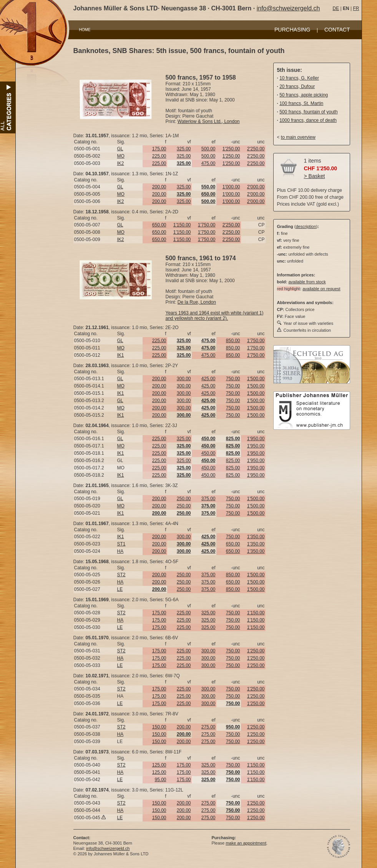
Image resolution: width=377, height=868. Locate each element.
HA (120, 551)
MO (121, 156)
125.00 (159, 765)
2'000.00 (256, 187)
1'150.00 (182, 225)
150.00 (159, 727)
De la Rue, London (197, 302)
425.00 (208, 379)
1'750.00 (207, 225)
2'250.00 (256, 149)
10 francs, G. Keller (299, 78)
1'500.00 (256, 379)
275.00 (208, 727)
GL (120, 149)
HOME (85, 30)
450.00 (208, 453)
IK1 (121, 355)
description (306, 226)
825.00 (233, 461)
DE (336, 8)
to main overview (298, 137)
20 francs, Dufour (297, 86)
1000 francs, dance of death (308, 120)
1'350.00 (256, 537)
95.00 (160, 780)
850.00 (233, 341)
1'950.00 (256, 439)
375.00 (208, 499)
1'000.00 (231, 187)
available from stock (307, 282)
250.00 (184, 499)
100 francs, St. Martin (301, 103)
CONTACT (337, 30)
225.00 (159, 156)
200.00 (159, 187)
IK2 (121, 163)
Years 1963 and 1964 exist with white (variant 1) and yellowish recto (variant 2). (215, 316)
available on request (321, 289)
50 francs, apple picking (304, 95)
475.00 (208, 163)
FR (356, 8)
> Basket (315, 176)
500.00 (208, 149)
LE (120, 589)
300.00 (184, 379)
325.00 (184, 149)
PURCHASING (292, 30)
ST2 (121, 575)
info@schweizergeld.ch (288, 8)
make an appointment (246, 843)
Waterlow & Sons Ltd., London (209, 121)
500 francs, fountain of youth (308, 112)
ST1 (121, 544)
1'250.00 (231, 149)
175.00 (159, 149)
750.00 (233, 379)
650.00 (159, 225)
